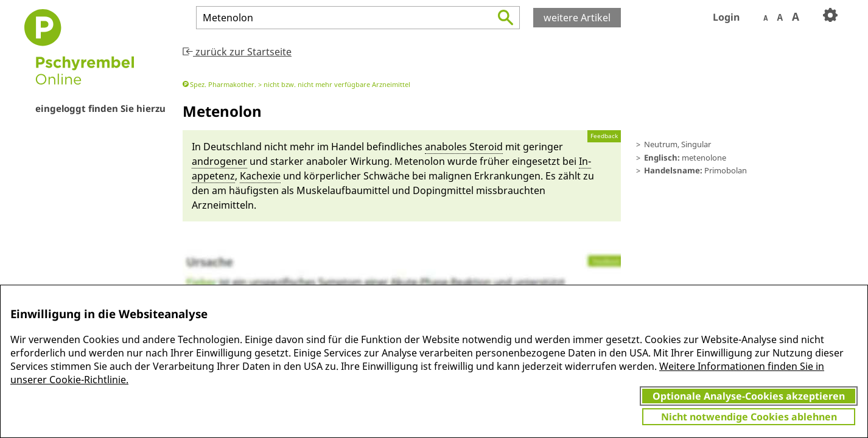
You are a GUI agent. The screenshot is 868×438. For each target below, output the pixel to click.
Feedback (604, 136)
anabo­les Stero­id (464, 147)
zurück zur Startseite (237, 52)
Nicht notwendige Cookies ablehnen (749, 417)
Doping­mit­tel (443, 190)
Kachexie (260, 176)
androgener (219, 161)
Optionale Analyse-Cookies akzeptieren (749, 396)
